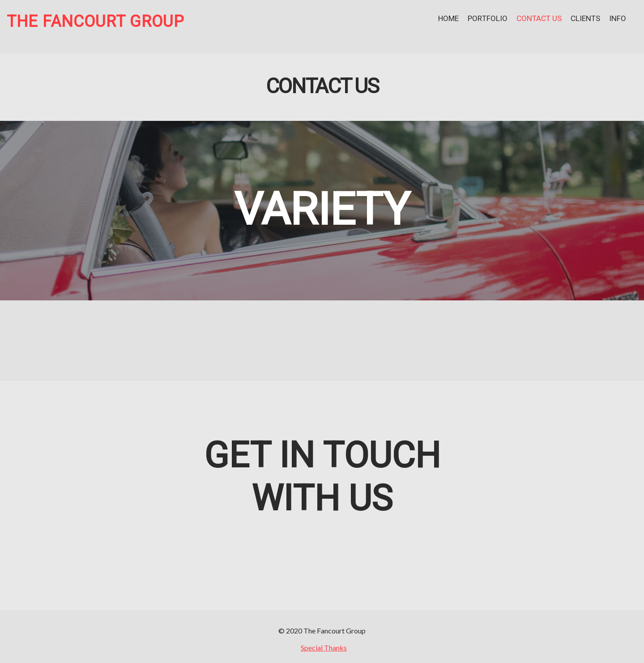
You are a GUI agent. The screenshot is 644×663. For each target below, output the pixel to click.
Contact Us (539, 19)
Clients (585, 19)
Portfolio (488, 19)
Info (618, 19)
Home (448, 19)
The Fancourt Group (96, 22)
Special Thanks (324, 648)
